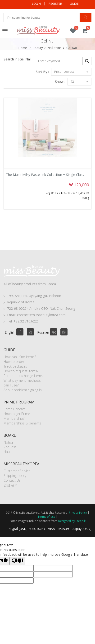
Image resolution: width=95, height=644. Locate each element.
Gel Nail (72, 48)
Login (36, 4)
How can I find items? (20, 357)
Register (55, 4)
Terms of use (46, 517)
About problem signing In (23, 390)
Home (23, 48)
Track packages (15, 366)
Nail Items (55, 48)
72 (79, 81)
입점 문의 (11, 485)
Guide (74, 4)
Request (10, 447)
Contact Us (12, 480)
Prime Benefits (15, 409)
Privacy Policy (78, 513)
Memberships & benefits (22, 423)
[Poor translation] (17, 561)
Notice (9, 442)
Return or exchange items (23, 376)
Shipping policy (15, 476)
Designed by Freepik (72, 521)
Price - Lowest (71, 72)
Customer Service (17, 471)
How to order (14, 362)
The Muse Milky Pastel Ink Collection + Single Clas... (45, 175)
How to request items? (21, 371)
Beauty (38, 48)
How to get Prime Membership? (17, 416)
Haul (7, 452)
